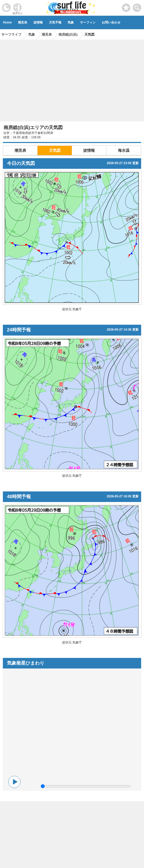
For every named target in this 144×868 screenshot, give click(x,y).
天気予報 (55, 22)
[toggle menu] (137, 6)
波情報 (38, 22)
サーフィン (88, 22)
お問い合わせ (111, 22)
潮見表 (23, 22)
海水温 (124, 150)
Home (7, 22)
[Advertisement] (72, 79)
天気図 (55, 150)
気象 (71, 22)
